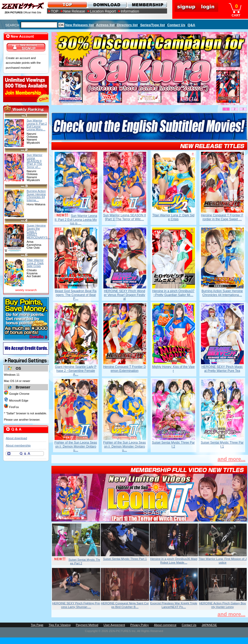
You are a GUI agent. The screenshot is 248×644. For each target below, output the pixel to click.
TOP (55, 11)
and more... (231, 459)
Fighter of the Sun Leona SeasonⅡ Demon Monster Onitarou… (76, 446)
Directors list (127, 25)
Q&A (191, 25)
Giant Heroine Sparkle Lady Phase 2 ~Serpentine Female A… (76, 371)
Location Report (103, 11)
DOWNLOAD (107, 5)
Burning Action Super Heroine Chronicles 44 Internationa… (222, 293)
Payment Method (87, 625)
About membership (18, 445)
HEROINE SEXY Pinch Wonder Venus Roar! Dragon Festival (125, 295)
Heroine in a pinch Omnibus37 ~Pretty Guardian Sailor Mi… (173, 293)
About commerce (165, 625)
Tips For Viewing (60, 625)
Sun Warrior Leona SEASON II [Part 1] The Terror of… (34, 161)
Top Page (37, 625)
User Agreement (114, 625)
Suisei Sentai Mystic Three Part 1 (222, 444)
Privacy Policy (140, 625)
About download (16, 438)
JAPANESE (209, 625)
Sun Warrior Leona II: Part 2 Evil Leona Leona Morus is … (76, 220)
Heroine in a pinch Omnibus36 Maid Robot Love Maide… (174, 561)
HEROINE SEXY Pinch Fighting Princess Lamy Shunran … (76, 605)
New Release (74, 11)
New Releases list (79, 25)
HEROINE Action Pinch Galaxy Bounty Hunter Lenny (223, 605)
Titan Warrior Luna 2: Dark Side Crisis (173, 217)
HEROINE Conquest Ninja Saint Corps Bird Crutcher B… (125, 605)
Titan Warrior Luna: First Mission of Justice (223, 561)
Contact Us (176, 25)
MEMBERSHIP (147, 5)
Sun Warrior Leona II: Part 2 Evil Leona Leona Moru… (37, 125)
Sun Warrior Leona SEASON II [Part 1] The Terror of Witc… (125, 217)
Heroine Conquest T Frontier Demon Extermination (125, 369)
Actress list (105, 25)
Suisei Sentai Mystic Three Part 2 (173, 444)
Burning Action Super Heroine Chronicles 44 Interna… (36, 195)
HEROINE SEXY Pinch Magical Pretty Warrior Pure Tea (222, 369)
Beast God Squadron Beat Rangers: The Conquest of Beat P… (76, 295)
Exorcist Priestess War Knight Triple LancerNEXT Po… (174, 605)
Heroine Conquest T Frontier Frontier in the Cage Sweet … (222, 217)
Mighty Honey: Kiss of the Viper (173, 369)
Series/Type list (152, 25)
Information (130, 11)
